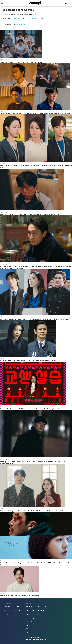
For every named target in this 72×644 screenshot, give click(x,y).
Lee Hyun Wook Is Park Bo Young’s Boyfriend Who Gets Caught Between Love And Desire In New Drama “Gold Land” (34, 462)
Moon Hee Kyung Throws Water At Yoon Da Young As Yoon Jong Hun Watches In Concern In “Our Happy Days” (36, 167)
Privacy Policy (30, 614)
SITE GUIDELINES (31, 18)
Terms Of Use (30, 610)
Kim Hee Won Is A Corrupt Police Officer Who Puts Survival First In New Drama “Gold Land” (32, 214)
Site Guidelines (41, 607)
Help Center (41, 610)
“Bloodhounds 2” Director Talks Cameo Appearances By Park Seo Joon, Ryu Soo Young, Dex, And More (35, 113)
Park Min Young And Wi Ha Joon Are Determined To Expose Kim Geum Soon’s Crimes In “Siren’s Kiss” (35, 319)
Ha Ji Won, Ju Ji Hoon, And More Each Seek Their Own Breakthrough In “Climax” (28, 361)
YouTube (17, 610)
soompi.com (15, 18)
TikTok (17, 607)
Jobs (38, 614)
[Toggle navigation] (2, 3)
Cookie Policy (30, 618)
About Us (29, 607)
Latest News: (21, 25)
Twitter (6, 614)
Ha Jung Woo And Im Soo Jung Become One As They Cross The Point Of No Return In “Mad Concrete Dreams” (35, 564)
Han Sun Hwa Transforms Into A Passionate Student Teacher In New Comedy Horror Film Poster (33, 409)
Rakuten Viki (40, 640)
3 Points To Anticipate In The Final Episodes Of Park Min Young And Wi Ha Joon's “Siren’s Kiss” (33, 511)
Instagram (7, 610)
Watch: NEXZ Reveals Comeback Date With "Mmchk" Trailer (21, 62)
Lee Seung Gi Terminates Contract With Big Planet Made (20, 595)
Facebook (7, 607)
